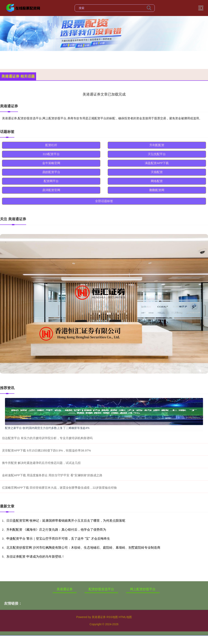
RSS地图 (112, 617)
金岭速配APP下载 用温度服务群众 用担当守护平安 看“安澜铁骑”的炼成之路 (52, 475)
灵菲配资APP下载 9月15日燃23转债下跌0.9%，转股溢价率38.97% (46, 450)
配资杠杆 (51, 145)
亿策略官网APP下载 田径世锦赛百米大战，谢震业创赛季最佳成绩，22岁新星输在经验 (59, 488)
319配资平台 (51, 154)
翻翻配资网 (157, 190)
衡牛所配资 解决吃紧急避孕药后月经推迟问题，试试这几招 (41, 463)
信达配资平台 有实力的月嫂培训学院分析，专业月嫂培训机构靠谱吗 (47, 438)
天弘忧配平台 (157, 154)
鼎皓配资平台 (51, 172)
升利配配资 (157, 145)
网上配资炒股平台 (143, 589)
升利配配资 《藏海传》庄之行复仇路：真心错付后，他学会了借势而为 (56, 530)
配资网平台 (51, 181)
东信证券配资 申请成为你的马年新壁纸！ (35, 557)
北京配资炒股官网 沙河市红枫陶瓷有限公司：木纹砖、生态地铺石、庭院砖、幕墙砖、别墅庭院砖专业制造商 (83, 548)
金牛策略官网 (51, 163)
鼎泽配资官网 (51, 190)
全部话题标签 (104, 201)
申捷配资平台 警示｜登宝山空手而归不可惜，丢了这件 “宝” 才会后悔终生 (58, 539)
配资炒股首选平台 (101, 589)
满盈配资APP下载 (157, 163)
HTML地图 (125, 617)
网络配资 (157, 181)
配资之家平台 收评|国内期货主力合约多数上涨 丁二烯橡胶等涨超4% (47, 428)
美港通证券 (65, 589)
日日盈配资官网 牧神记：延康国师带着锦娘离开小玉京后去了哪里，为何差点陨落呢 (66, 521)
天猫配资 (157, 172)
